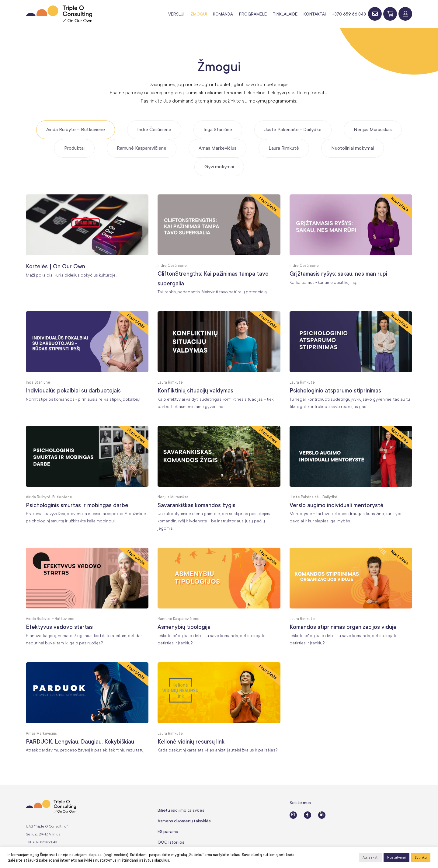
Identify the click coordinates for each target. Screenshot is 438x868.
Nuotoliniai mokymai (353, 148)
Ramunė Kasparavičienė (142, 148)
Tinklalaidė (285, 14)
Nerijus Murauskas (373, 130)
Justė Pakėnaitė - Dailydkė (293, 130)
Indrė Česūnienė (154, 130)
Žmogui (199, 14)
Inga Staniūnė (218, 130)
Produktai (74, 148)
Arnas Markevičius (217, 148)
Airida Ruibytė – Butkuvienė (76, 130)
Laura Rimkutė (284, 148)
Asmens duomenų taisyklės (184, 821)
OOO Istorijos (171, 842)
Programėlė (253, 14)
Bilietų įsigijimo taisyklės (181, 810)
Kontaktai (315, 14)
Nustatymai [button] (396, 858)
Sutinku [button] (421, 858)
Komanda (223, 14)
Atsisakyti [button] (370, 858)
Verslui (176, 14)
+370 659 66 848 (349, 14)
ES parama (168, 831)
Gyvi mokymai (219, 167)
